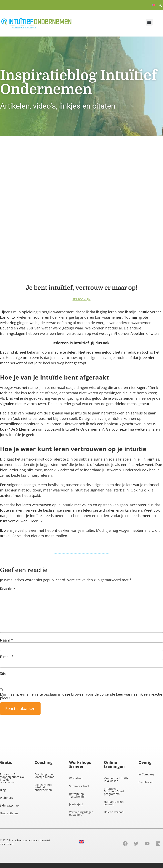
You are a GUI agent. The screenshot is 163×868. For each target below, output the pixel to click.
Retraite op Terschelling (77, 795)
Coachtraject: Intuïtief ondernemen (43, 787)
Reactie (8, 589)
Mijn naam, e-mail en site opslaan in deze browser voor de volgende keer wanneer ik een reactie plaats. (81, 696)
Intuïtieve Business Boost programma (114, 791)
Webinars (6, 798)
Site (3, 673)
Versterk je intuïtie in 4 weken (116, 780)
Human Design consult (114, 803)
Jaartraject (76, 804)
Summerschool (79, 786)
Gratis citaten (9, 813)
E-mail (7, 657)
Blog (3, 790)
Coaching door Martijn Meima (44, 776)
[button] (160, 5)
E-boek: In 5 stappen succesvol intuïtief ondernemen (12, 778)
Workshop (76, 778)
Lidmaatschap (9, 805)
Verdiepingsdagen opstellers (81, 813)
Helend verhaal (114, 812)
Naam (7, 640)
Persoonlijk (81, 299)
